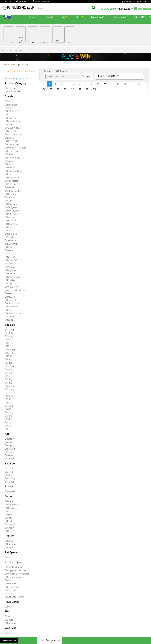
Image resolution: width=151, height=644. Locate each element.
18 (58, 89)
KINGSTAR (12, 144)
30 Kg (9, 333)
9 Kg (8, 359)
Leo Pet (10, 300)
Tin (8, 633)
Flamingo (11, 307)
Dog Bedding (13, 92)
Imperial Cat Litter (16, 570)
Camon (10, 317)
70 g (8, 416)
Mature (10, 449)
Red (8, 521)
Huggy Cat (12, 178)
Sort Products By (108, 76)
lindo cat (11, 221)
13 (125, 84)
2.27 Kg (10, 469)
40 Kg (9, 330)
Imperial (11, 118)
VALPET (10, 108)
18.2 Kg (10, 478)
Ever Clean (12, 151)
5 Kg (8, 379)
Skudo (9, 237)
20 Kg (9, 336)
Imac (9, 174)
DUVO (10, 138)
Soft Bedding (13, 567)
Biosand (10, 187)
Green (9, 528)
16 (44, 89)
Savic (9, 161)
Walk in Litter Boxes (17, 574)
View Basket (9, 640)
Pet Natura (12, 214)
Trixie (9, 154)
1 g (7, 429)
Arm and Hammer (16, 290)
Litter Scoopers (14, 577)
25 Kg (9, 472)
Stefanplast (12, 158)
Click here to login (133, 2)
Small (9, 548)
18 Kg (9, 340)
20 (73, 89)
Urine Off (11, 260)
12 (118, 84)
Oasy (9, 264)
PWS (9, 164)
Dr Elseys (11, 194)
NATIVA (10, 257)
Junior (9, 459)
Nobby (10, 320)
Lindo (9, 125)
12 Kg (9, 353)
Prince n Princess (15, 148)
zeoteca (10, 240)
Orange (10, 524)
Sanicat (10, 197)
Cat (10, 50)
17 (51, 89)
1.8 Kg (9, 396)
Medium (11, 544)
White (9, 511)
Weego (10, 267)
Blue (9, 531)
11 (111, 84)
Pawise (10, 297)
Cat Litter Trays (14, 597)
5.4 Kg (9, 376)
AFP (8, 201)
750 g (9, 399)
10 (105, 84)
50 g (8, 419)
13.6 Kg (10, 350)
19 (65, 89)
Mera (9, 250)
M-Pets (10, 168)
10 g (8, 426)
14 (132, 84)
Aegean (10, 284)
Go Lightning (50, 641)
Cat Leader (12, 184)
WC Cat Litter (13, 134)
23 (94, 89)
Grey (8, 518)
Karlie (9, 310)
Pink (8, 515)
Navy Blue (12, 505)
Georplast (11, 181)
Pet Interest (13, 211)
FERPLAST (12, 111)
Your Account (108, 9)
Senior (9, 452)
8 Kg (8, 363)
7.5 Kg (9, 366)
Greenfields (12, 277)
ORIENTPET (13, 141)
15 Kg (9, 346)
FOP (8, 115)
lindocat (10, 131)
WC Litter (11, 287)
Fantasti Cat (13, 303)
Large (9, 541)
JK (7, 101)
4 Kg (8, 383)
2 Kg (8, 393)
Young (9, 455)
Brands (32, 17)
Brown (10, 508)
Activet (10, 227)
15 (139, 84)
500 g (9, 403)
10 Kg (9, 356)
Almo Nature (13, 128)
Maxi (8, 580)
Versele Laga (13, 231)
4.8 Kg (9, 482)
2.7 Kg (9, 386)
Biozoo (10, 293)
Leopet (10, 217)
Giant (9, 594)
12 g (8, 422)
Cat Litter (18, 50)
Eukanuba (12, 244)
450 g (9, 406)
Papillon (10, 280)
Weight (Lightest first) (18, 79)
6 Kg (8, 373)
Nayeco (10, 270)
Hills (8, 247)
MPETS (10, 274)
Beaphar (11, 105)
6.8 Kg (9, 369)
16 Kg (9, 343)
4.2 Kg (9, 475)
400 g (9, 409)
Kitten (9, 439)
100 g (9, 412)
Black (9, 501)
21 (80, 89)
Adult (9, 442)
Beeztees (11, 224)
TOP (8, 254)
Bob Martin (12, 121)
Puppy (10, 445)
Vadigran (11, 207)
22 (87, 89)
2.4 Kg (9, 389)
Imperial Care (14, 171)
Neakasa (11, 234)
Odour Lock (13, 191)
